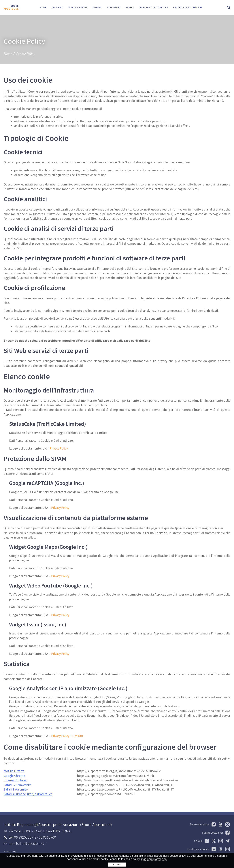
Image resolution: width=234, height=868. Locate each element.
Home (43, 7)
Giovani (97, 7)
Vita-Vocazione (78, 7)
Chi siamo (57, 7)
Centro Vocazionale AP (188, 7)
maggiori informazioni (154, 859)
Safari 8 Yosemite (16, 789)
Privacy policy (10, 851)
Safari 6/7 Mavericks (17, 784)
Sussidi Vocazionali (216, 832)
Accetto (117, 865)
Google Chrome (14, 775)
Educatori (114, 7)
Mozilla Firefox (14, 770)
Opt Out (79, 735)
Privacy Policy (59, 448)
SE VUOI (130, 7)
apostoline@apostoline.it (27, 843)
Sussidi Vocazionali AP (154, 7)
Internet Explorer (15, 779)
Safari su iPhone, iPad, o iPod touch (28, 793)
